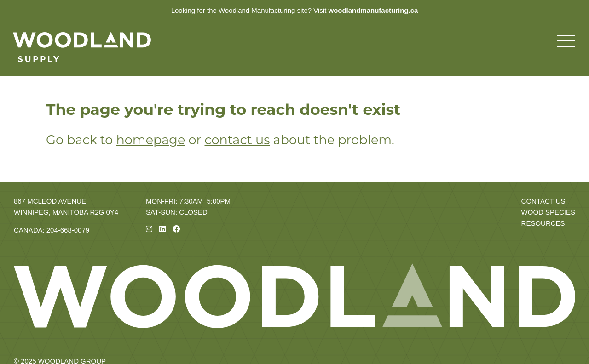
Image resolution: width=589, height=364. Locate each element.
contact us (237, 140)
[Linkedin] (162, 229)
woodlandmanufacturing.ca (373, 10)
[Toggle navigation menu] (566, 41)
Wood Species (548, 212)
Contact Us (543, 201)
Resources (543, 223)
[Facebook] (176, 229)
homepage (150, 140)
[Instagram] (149, 229)
